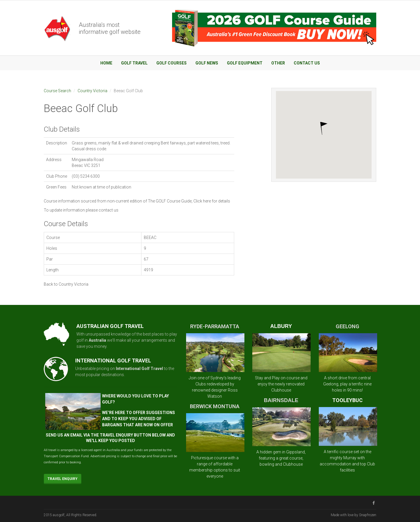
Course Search (57, 91)
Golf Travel (134, 63)
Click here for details (212, 201)
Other (278, 63)
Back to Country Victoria (66, 284)
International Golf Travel (139, 369)
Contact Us (307, 63)
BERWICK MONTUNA (215, 406)
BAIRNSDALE (281, 400)
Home (106, 63)
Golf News (207, 63)
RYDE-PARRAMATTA (215, 326)
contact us (108, 210)
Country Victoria (92, 91)
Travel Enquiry (63, 479)
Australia (97, 340)
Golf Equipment (245, 63)
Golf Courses (171, 63)
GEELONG (348, 326)
